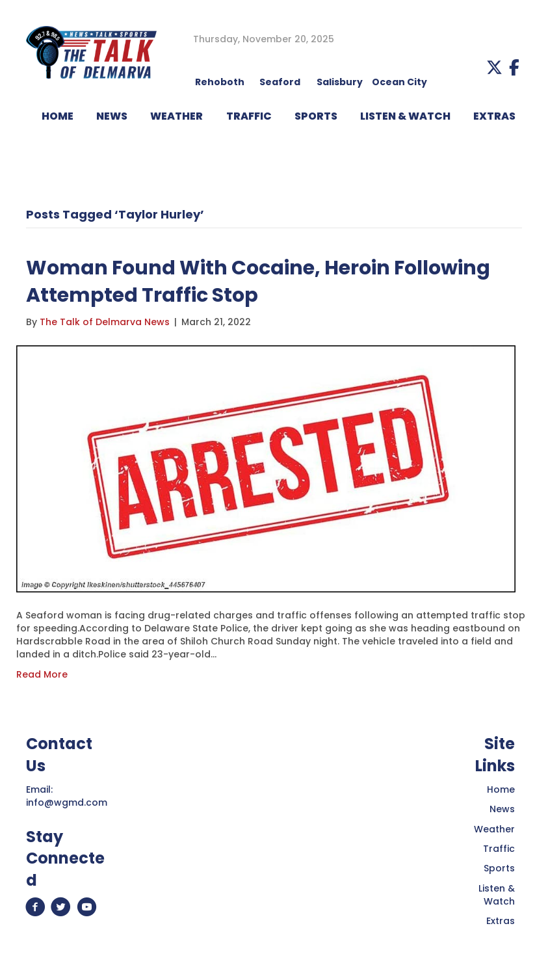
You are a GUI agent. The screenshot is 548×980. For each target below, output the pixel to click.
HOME (58, 116)
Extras (501, 921)
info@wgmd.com (67, 802)
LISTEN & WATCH (405, 116)
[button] (494, 67)
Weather (494, 829)
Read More (42, 674)
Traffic (499, 849)
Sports (316, 116)
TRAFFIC (249, 116)
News (502, 809)
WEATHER (176, 116)
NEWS (112, 116)
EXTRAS (494, 116)
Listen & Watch (497, 895)
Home (501, 789)
